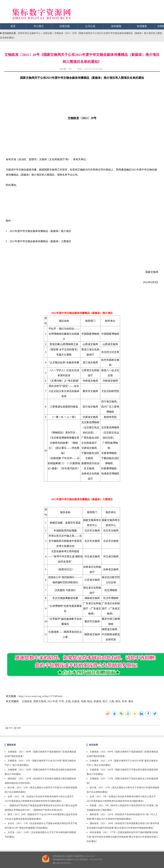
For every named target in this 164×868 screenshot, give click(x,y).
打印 (9, 728)
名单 (124, 701)
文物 (68, 701)
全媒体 (76, 701)
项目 (118, 701)
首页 (13, 26)
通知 (131, 701)
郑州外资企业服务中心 (29, 33)
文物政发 (27, 701)
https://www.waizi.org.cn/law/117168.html (41, 696)
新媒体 (97, 701)
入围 (111, 701)
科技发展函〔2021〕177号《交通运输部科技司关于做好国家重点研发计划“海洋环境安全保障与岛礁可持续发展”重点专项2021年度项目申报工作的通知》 (122, 837)
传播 (83, 701)
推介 (105, 701)
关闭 (17, 728)
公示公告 (90, 26)
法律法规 (65, 26)
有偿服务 (142, 26)
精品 (90, 701)
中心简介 (39, 26)
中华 (61, 701)
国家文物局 (40, 701)
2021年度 (53, 701)
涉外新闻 (116, 26)
